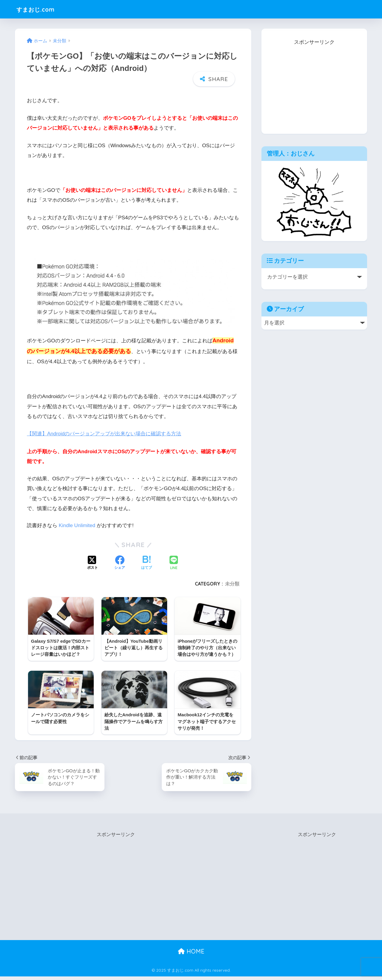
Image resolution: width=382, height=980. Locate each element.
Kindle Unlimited (77, 525)
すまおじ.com (40, 9)
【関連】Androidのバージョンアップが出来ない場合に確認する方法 (104, 434)
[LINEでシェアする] (174, 563)
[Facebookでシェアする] (120, 563)
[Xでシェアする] (93, 563)
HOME (191, 955)
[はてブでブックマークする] (147, 563)
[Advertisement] (314, 84)
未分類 (232, 583)
